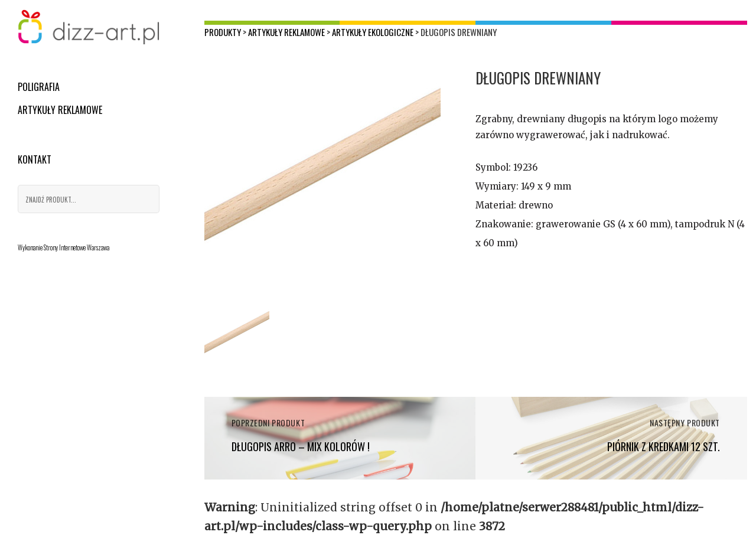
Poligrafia (39, 87)
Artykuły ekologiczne (373, 32)
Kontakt (35, 159)
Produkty (223, 32)
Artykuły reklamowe (60, 110)
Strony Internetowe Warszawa (76, 247)
